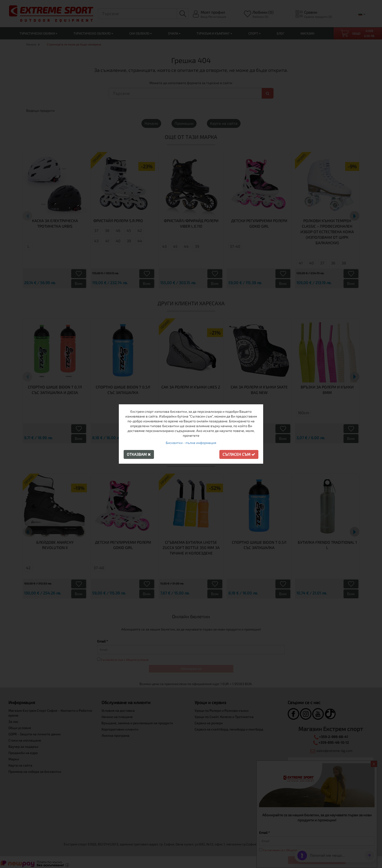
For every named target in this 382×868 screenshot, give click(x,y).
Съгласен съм (239, 454)
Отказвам (139, 454)
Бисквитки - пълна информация (191, 443)
